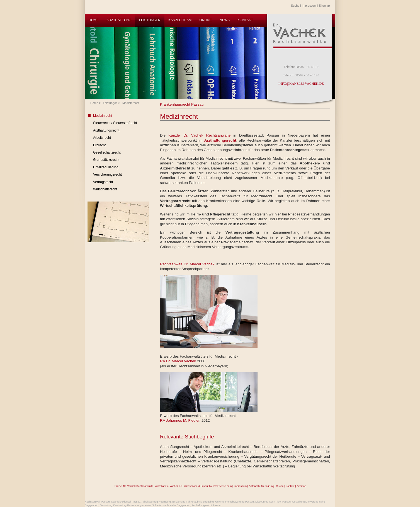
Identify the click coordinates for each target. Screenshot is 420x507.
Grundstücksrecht (106, 160)
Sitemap (324, 6)
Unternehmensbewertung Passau (234, 502)
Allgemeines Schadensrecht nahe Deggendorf (164, 505)
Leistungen (110, 103)
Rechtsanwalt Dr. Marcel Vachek (187, 264)
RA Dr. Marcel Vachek (179, 361)
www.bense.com (222, 486)
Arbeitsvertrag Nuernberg (156, 502)
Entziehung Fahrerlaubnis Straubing (193, 502)
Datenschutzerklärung (262, 486)
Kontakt (290, 486)
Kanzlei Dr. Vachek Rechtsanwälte (201, 135)
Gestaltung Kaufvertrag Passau (118, 505)
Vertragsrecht (103, 182)
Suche (295, 6)
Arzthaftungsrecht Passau (206, 505)
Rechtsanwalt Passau (97, 502)
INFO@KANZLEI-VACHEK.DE (301, 84)
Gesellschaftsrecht (107, 152)
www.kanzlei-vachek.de (168, 486)
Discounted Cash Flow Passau (273, 502)
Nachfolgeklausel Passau (126, 502)
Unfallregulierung (106, 167)
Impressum (309, 6)
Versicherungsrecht (107, 174)
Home (94, 103)
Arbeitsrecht (102, 138)
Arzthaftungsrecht (106, 130)
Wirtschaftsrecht (105, 189)
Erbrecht (99, 145)
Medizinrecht (131, 103)
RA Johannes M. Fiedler (180, 420)
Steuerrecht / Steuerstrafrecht (115, 123)
